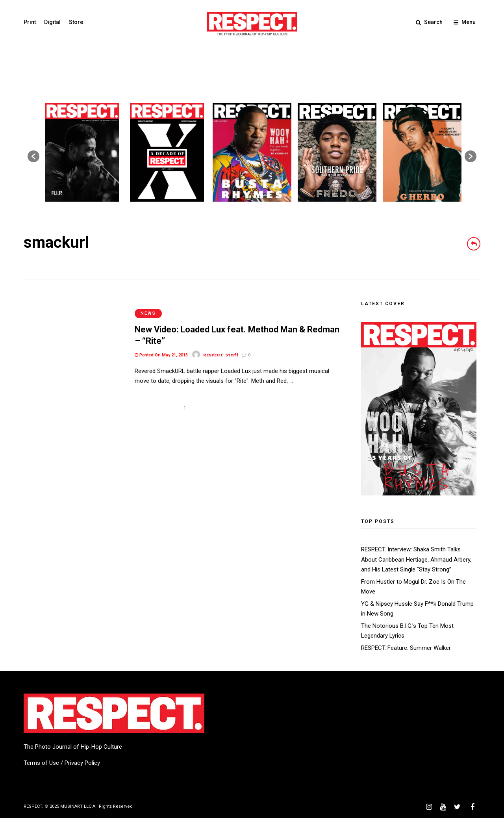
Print (30, 22)
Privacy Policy (82, 763)
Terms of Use (41, 763)
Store (76, 22)
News (148, 305)
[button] (33, 156)
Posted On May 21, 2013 (161, 347)
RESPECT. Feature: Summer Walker (406, 648)
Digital (52, 22)
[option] (82, 152)
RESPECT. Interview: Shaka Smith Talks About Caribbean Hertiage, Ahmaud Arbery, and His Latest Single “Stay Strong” (416, 559)
